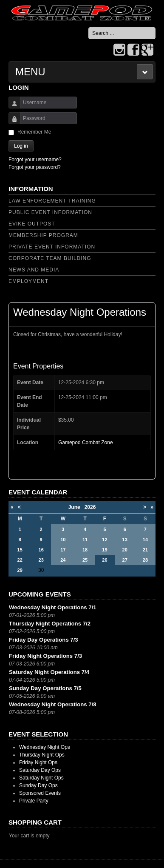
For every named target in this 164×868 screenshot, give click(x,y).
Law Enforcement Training (52, 201)
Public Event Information (50, 212)
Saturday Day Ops (40, 770)
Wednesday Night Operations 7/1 (53, 607)
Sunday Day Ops (38, 785)
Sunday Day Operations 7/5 (45, 688)
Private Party (34, 801)
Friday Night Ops (38, 762)
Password (11, 122)
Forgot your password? (35, 167)
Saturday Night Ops (41, 778)
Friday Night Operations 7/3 (45, 656)
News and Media (34, 270)
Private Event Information (52, 247)
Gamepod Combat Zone (86, 443)
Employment (28, 281)
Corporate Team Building (50, 258)
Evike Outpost (32, 224)
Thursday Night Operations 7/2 (50, 624)
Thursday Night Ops (42, 755)
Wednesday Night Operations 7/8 (53, 704)
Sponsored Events (40, 793)
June (76, 507)
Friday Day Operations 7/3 (44, 640)
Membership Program (43, 235)
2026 (90, 507)
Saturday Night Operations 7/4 (49, 672)
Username (11, 107)
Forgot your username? (35, 160)
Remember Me (34, 132)
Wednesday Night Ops (45, 747)
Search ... (89, 27)
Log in (21, 146)
